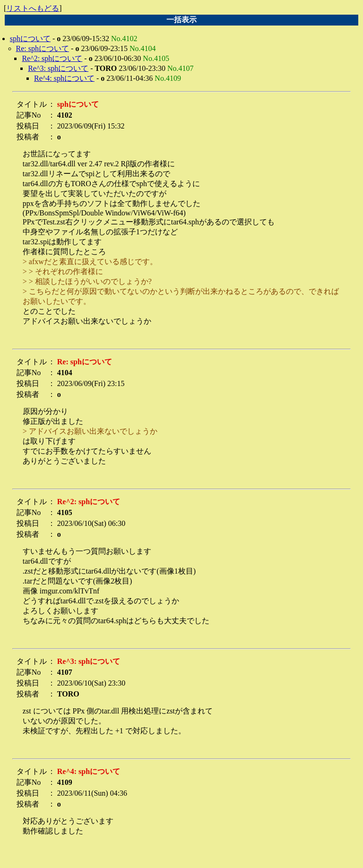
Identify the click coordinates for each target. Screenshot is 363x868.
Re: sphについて (43, 48)
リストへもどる (33, 8)
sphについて (30, 39)
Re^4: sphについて (64, 78)
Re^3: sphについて (58, 68)
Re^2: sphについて (52, 58)
